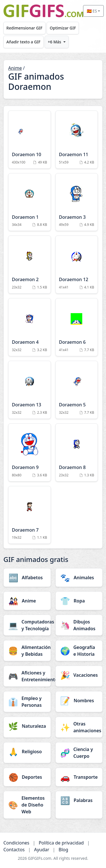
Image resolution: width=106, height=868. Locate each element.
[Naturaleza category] (27, 726)
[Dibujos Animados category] (79, 625)
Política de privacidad (61, 843)
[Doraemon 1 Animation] (30, 202)
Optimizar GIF (63, 28)
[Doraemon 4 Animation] (30, 327)
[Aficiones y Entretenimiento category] (27, 676)
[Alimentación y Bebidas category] (27, 651)
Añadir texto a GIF (23, 42)
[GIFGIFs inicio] (43, 11)
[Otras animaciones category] (79, 727)
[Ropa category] (79, 601)
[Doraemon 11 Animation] (77, 140)
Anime (15, 68)
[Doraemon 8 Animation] (77, 452)
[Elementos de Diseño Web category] (27, 805)
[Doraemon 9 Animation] (30, 452)
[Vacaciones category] (79, 675)
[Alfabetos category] (27, 578)
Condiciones (16, 843)
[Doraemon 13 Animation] (30, 390)
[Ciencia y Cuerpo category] (79, 753)
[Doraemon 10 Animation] (30, 140)
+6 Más (54, 42)
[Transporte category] (79, 777)
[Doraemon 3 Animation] (77, 202)
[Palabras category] (79, 800)
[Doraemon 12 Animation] (77, 265)
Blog (63, 850)
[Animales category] (79, 578)
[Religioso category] (27, 752)
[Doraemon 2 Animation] (30, 265)
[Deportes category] (27, 777)
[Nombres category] (79, 701)
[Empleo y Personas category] (27, 702)
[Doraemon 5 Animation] (77, 390)
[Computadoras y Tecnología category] (27, 625)
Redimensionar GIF (24, 28)
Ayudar (42, 850)
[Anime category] (27, 601)
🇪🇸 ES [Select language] (92, 11)
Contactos (14, 850)
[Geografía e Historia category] (79, 651)
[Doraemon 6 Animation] (77, 327)
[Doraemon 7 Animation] (30, 515)
